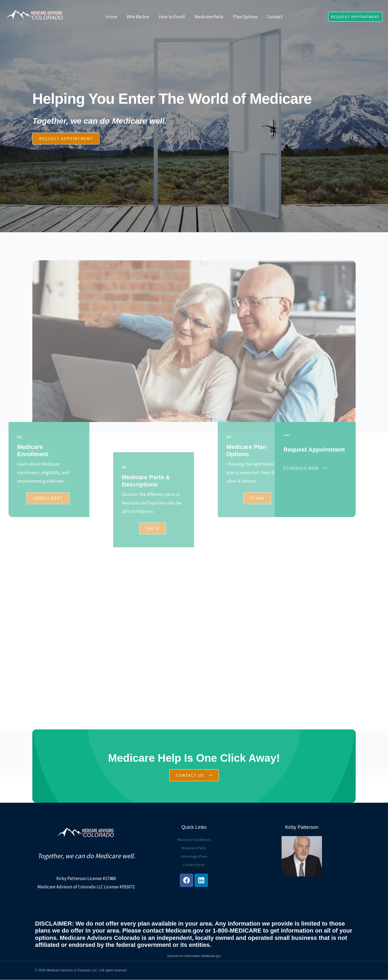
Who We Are (139, 17)
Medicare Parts (209, 17)
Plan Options (245, 17)
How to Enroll (172, 17)
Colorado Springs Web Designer (323, 968)
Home (112, 17)
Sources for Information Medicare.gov (194, 956)
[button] (355, 17)
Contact (274, 17)
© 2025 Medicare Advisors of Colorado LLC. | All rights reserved (81, 971)
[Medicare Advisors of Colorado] (35, 16)
